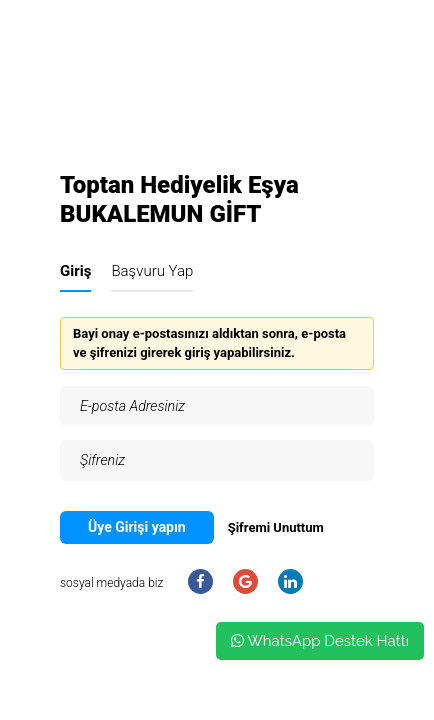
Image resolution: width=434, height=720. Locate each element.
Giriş (75, 271)
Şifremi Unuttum (276, 527)
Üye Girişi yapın (137, 527)
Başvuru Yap (152, 271)
